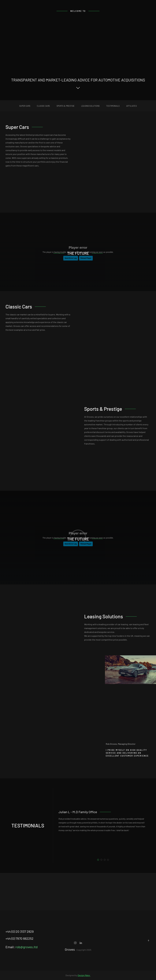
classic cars (43, 106)
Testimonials (113, 106)
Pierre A (102, 860)
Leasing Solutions (90, 106)
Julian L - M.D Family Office (99, 860)
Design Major (84, 975)
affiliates (132, 106)
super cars (25, 106)
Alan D (109, 860)
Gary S (105, 860)
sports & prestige (66, 106)
